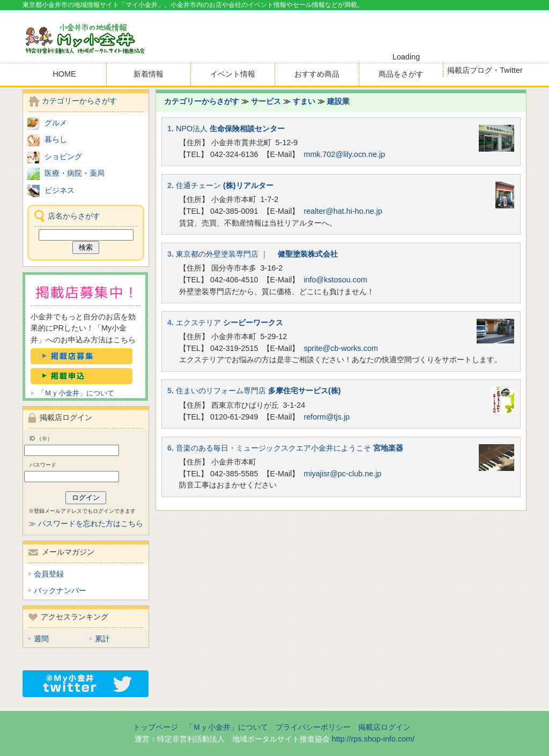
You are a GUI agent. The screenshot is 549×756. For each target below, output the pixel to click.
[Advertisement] (401, 32)
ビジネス (60, 190)
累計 (102, 639)
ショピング (63, 156)
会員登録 (49, 574)
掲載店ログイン (384, 727)
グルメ (56, 123)
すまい (304, 101)
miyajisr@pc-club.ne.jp (342, 474)
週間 (41, 639)
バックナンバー (60, 590)
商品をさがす (401, 74)
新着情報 (149, 74)
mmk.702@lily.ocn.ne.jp (344, 154)
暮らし (56, 139)
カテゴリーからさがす (202, 101)
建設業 (338, 101)
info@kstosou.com (335, 280)
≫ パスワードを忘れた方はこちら (86, 523)
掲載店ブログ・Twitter (485, 70)
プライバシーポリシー (313, 727)
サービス (266, 101)
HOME (64, 74)
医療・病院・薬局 (75, 173)
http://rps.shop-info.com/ (373, 739)
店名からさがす (74, 216)
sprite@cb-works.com (341, 348)
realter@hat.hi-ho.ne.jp (343, 211)
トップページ (155, 727)
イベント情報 (233, 74)
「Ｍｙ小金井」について (76, 393)
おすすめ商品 (317, 74)
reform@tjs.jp (327, 417)
